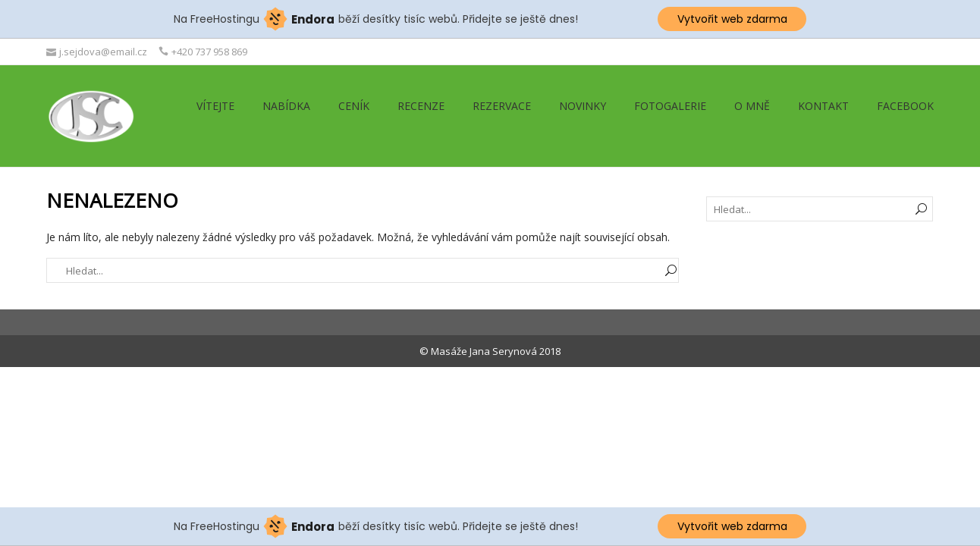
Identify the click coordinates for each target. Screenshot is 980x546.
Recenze (421, 106)
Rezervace (502, 106)
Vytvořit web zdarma (732, 19)
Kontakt (823, 106)
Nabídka (286, 106)
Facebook (905, 106)
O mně (752, 106)
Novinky (583, 106)
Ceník (354, 106)
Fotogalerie (670, 106)
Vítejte (215, 106)
